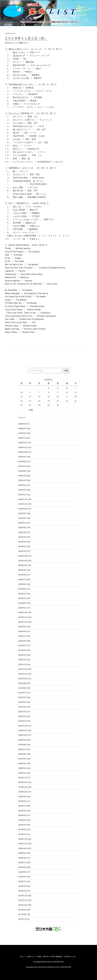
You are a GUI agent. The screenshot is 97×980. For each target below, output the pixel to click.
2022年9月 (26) (24, 627)
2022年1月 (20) (24, 664)
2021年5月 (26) (24, 702)
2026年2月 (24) (24, 433)
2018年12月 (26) (25, 839)
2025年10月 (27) (25, 452)
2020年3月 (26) (24, 768)
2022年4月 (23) (24, 650)
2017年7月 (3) (24, 919)
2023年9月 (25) (24, 570)
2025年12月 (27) (25, 443)
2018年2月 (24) (24, 886)
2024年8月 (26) (24, 518)
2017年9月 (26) (24, 910)
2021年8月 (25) (24, 688)
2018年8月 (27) (24, 858)
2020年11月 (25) (25, 730)
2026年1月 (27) (24, 438)
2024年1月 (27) (24, 551)
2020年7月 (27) (24, 749)
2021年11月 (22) (25, 674)
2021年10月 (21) (25, 679)
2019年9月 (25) (24, 797)
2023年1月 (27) (24, 608)
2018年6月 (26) (24, 867)
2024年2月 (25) (24, 546)
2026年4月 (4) (24, 424)
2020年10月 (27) (25, 735)
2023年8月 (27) (24, 575)
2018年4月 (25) (24, 877)
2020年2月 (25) (24, 773)
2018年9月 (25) (24, 853)
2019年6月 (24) (24, 811)
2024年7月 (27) (24, 523)
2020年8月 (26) (24, 745)
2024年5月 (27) (24, 532)
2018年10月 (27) (25, 848)
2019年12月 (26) (25, 782)
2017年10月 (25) (25, 905)
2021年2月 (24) (24, 716)
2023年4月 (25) (24, 594)
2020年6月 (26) (24, 754)
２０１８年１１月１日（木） (26, 38)
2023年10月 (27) (25, 565)
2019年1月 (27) (24, 834)
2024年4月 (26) (24, 537)
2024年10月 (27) (25, 509)
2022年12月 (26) (25, 612)
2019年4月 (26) (24, 820)
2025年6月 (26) (24, 471)
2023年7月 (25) (24, 580)
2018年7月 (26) (24, 863)
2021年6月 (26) (24, 697)
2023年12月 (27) (25, 556)
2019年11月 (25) (25, 787)
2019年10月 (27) (25, 792)
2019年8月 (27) (24, 801)
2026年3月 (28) (24, 428)
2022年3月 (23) (24, 655)
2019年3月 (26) (24, 825)
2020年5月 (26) (24, 759)
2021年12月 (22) (25, 669)
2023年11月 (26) (25, 561)
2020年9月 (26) (24, 740)
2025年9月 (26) (24, 457)
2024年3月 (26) (24, 542)
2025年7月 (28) (24, 466)
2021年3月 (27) (24, 712)
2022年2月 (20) (24, 660)
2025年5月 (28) (24, 476)
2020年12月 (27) (25, 726)
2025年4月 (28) (24, 480)
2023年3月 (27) (24, 598)
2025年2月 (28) (24, 490)
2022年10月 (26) (25, 622)
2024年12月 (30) (25, 499)
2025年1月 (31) (24, 495)
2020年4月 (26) (24, 763)
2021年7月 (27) (24, 693)
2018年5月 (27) (24, 872)
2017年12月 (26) (25, 896)
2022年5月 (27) (24, 646)
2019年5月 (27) (24, 815)
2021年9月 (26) (24, 683)
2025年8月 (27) (24, 462)
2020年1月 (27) (24, 778)
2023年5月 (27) (24, 589)
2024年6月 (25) (24, 528)
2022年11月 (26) (25, 617)
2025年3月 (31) (24, 485)
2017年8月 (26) (24, 914)
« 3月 (31, 410)
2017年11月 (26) (25, 900)
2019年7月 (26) (24, 806)
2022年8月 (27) (24, 631)
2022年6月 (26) (24, 641)
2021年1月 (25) (24, 721)
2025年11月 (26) (25, 447)
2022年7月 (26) (24, 636)
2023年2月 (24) (24, 603)
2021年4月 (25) (24, 707)
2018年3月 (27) (24, 881)
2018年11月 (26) (25, 844)
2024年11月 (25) (25, 504)
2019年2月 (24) (24, 829)
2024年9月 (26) (24, 513)
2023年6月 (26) (24, 584)
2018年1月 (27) (24, 891)
